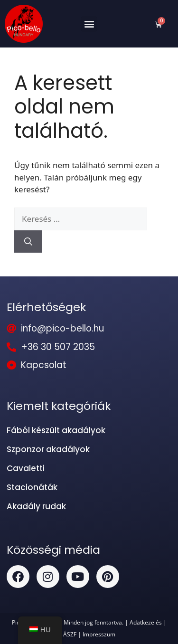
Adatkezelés (146, 622)
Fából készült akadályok (56, 430)
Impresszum (99, 634)
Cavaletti (26, 468)
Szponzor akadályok (48, 449)
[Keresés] (28, 242)
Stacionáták (32, 487)
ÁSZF (70, 634)
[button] (89, 24)
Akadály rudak (36, 506)
